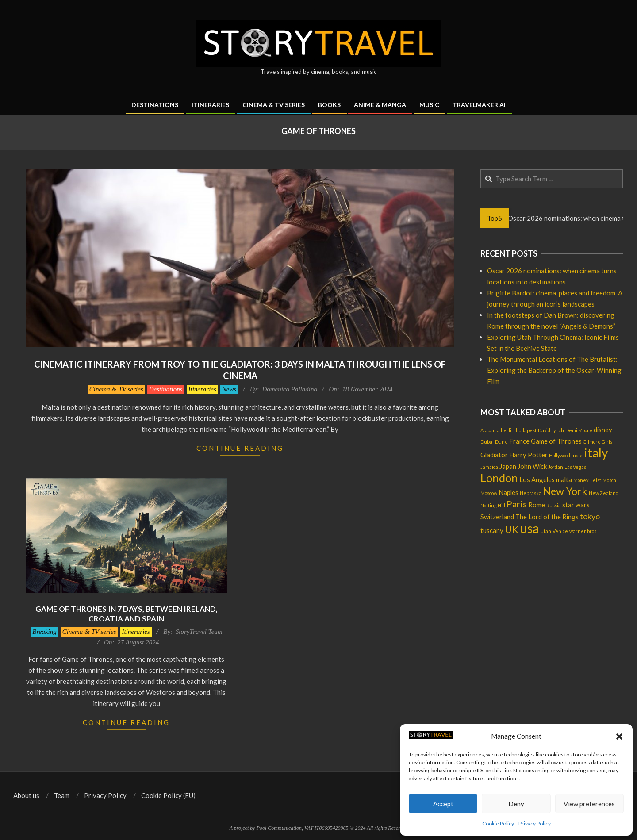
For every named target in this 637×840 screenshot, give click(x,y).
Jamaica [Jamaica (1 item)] (489, 467)
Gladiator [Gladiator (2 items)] (494, 455)
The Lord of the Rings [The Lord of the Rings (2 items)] (547, 517)
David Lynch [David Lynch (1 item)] (551, 430)
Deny (516, 804)
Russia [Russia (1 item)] (554, 505)
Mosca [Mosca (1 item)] (609, 480)
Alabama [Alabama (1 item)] (490, 430)
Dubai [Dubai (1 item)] (487, 442)
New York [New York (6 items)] (565, 491)
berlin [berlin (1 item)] (508, 430)
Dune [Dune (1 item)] (501, 442)
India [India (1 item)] (577, 455)
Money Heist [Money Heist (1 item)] (587, 480)
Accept (443, 804)
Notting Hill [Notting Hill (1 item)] (493, 505)
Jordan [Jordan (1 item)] (556, 467)
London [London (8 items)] (499, 478)
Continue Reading (240, 448)
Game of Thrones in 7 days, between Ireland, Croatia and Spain (127, 614)
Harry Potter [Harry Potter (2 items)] (528, 455)
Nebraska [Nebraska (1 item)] (531, 493)
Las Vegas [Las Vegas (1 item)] (575, 467)
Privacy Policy (535, 823)
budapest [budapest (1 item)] (526, 430)
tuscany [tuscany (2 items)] (492, 530)
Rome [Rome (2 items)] (537, 505)
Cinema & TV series (116, 389)
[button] (619, 736)
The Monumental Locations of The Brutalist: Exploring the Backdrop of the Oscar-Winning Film (554, 370)
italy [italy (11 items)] (596, 453)
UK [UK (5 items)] (512, 529)
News (229, 389)
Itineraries (202, 389)
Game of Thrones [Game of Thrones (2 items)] (556, 441)
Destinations (166, 389)
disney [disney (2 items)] (603, 430)
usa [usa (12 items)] (530, 528)
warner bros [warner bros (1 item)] (583, 531)
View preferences (589, 804)
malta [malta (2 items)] (564, 479)
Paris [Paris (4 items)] (517, 504)
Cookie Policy (498, 823)
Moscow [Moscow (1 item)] (489, 493)
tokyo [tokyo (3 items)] (590, 516)
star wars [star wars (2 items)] (576, 505)
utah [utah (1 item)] (546, 531)
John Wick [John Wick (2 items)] (532, 466)
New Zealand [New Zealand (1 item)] (604, 493)
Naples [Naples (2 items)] (508, 492)
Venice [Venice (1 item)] (560, 531)
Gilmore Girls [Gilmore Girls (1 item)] (598, 442)
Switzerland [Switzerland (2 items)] (497, 517)
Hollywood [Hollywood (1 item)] (560, 455)
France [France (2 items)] (519, 441)
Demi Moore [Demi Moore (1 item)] (579, 430)
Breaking (44, 632)
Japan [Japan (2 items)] (508, 466)
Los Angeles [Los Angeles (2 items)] (537, 479)
